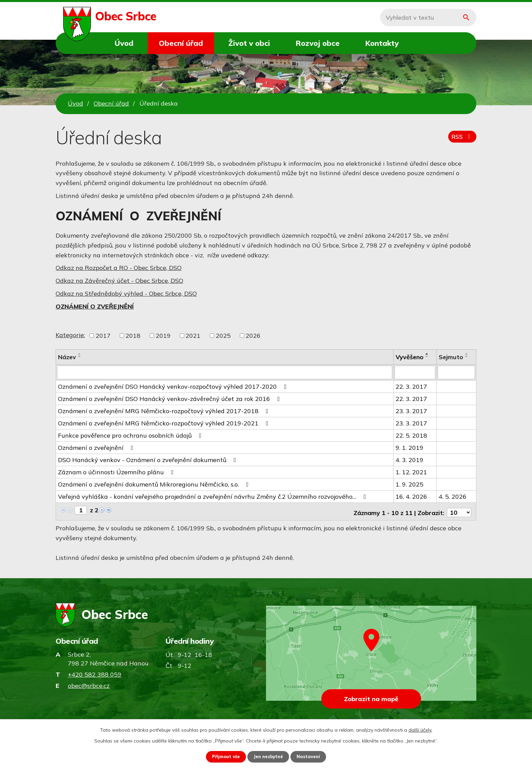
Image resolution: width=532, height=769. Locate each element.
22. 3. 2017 (411, 386)
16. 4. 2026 (411, 496)
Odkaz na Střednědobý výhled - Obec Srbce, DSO (126, 294)
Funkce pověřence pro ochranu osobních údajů (131, 435)
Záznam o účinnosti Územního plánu (117, 471)
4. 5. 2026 (453, 496)
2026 (253, 336)
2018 (133, 336)
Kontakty (382, 43)
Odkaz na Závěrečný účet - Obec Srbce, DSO (119, 281)
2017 (103, 336)
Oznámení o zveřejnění (97, 447)
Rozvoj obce (318, 43)
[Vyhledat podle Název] (225, 372)
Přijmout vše (224, 756)
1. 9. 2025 (410, 484)
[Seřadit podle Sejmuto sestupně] (467, 356)
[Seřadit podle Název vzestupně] (80, 354)
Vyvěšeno (410, 357)
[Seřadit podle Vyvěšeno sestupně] (427, 356)
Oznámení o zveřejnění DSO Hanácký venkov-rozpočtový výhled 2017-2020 (174, 386)
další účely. (420, 729)
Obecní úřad (181, 43)
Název (67, 357)
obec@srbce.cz (89, 683)
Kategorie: (70, 335)
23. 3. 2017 (411, 410)
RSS (461, 139)
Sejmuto (451, 357)
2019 (163, 336)
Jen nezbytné (269, 756)
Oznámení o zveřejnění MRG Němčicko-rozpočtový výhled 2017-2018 (165, 410)
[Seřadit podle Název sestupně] (80, 356)
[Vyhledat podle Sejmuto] (456, 372)
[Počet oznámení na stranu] (459, 510)
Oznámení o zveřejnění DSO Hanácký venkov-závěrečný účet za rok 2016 (170, 398)
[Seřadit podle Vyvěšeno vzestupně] (427, 354)
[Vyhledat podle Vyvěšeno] (415, 372)
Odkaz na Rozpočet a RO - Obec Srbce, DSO (119, 268)
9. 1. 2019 (410, 447)
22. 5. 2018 (411, 435)
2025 (223, 336)
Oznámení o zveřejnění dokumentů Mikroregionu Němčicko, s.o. (155, 484)
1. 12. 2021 (411, 471)
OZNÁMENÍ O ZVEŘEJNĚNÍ (95, 306)
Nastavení (311, 756)
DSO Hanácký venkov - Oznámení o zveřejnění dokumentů (148, 459)
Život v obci (249, 43)
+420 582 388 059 (95, 672)
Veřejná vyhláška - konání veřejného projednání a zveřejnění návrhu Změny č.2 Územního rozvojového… (213, 496)
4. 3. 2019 (410, 459)
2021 (193, 336)
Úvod (124, 43)
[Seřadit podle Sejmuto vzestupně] (467, 354)
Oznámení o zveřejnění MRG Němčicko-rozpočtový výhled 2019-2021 (165, 423)
